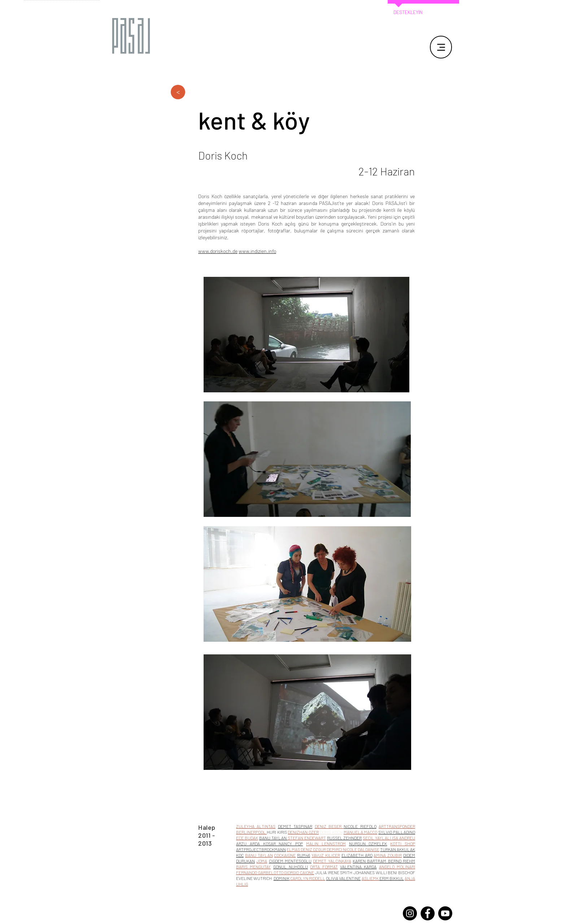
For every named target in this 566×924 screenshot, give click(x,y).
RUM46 (304, 855)
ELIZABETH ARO (357, 855)
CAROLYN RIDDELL (308, 878)
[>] (178, 92)
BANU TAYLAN (259, 855)
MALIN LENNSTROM (326, 844)
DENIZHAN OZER (303, 832)
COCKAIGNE (285, 855)
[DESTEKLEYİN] (408, 12)
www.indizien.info (257, 251)
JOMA (262, 861)
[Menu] (441, 47)
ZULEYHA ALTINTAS (256, 826)
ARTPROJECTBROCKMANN (261, 849)
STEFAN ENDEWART (307, 838)
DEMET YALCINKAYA (332, 861)
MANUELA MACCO (361, 832)
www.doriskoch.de (218, 251)
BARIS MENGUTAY (253, 867)
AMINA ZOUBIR (388, 855)
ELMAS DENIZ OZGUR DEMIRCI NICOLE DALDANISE (333, 849)
